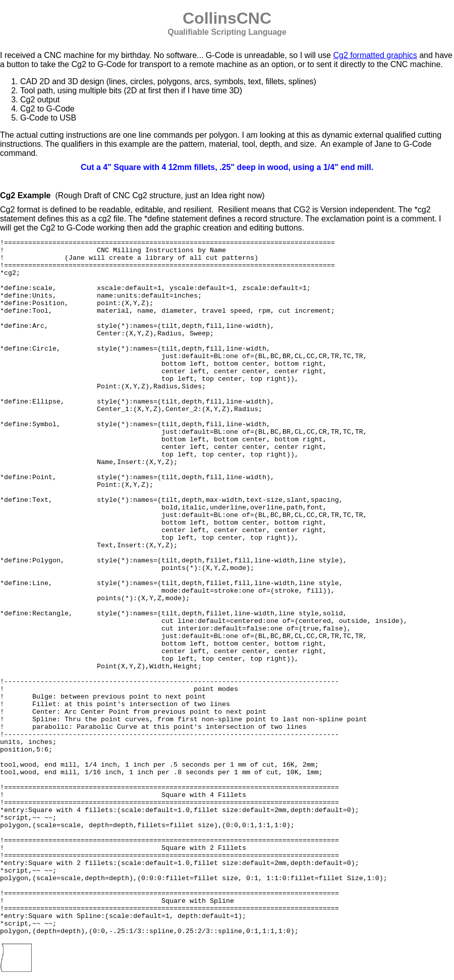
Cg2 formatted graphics (375, 55)
